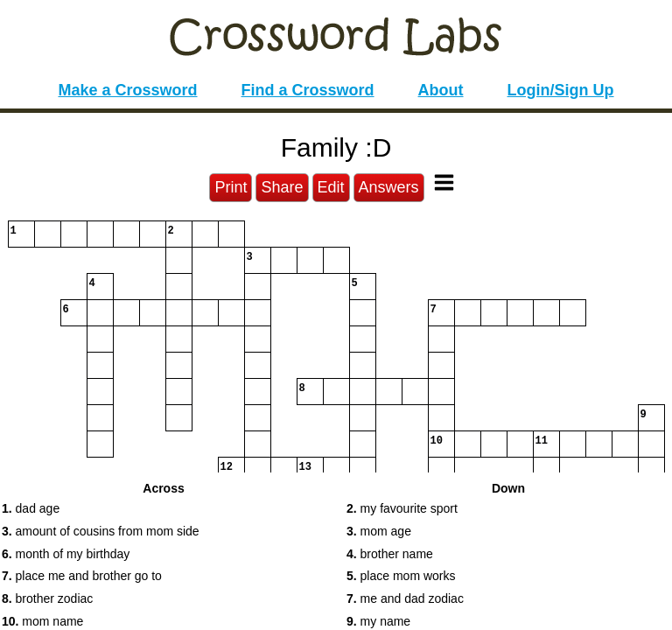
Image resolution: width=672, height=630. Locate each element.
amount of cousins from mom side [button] (101, 531)
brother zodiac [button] (47, 598)
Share (282, 187)
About (441, 90)
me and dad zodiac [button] (405, 598)
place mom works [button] (401, 576)
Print (231, 187)
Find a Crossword (308, 90)
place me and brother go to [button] (82, 576)
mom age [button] (379, 531)
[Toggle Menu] (444, 182)
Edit (331, 187)
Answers (389, 187)
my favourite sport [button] (402, 508)
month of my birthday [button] (66, 554)
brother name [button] (390, 554)
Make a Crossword (127, 90)
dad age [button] (31, 508)
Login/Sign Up (561, 90)
